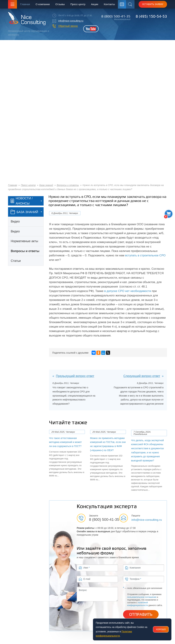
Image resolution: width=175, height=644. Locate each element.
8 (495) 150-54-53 (151, 16)
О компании (43, 4)
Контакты (109, 4)
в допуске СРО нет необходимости (128, 291)
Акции (95, 4)
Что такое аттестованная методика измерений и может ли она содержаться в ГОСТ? (65, 442)
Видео (15, 221)
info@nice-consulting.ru (71, 21)
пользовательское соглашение (142, 597)
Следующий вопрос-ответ (142, 376)
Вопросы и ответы (68, 185)
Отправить (141, 614)
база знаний (24, 212)
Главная (25, 4)
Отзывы (60, 4)
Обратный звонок (68, 26)
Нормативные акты (24, 241)
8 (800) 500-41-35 (116, 16)
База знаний (46, 185)
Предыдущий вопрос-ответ (75, 376)
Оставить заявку (153, 4)
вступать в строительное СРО (145, 255)
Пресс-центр (78, 4)
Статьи (16, 261)
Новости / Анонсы (22, 201)
